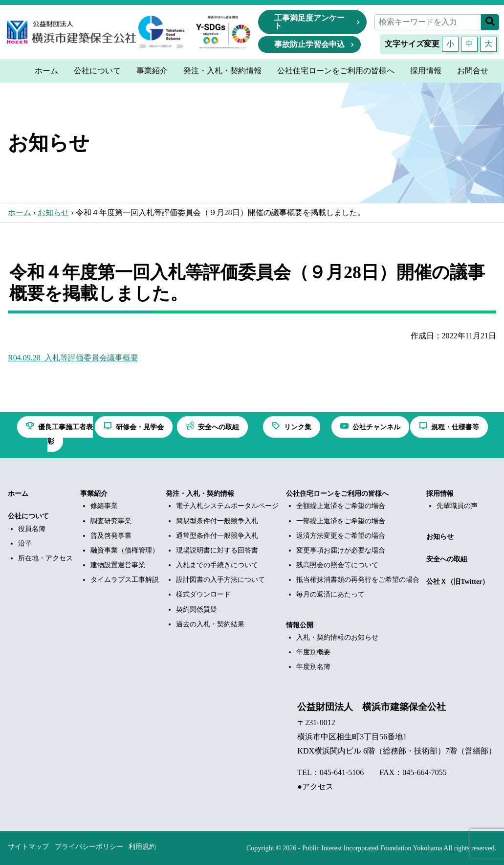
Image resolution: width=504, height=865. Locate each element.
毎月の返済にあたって (330, 594)
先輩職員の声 (457, 506)
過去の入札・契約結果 (210, 624)
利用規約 (142, 847)
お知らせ (53, 212)
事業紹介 (94, 494)
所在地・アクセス (45, 558)
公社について (28, 516)
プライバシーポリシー (89, 847)
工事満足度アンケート (309, 22)
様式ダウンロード (203, 594)
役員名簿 (32, 529)
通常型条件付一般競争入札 (217, 536)
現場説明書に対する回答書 (217, 550)
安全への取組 (447, 559)
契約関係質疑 (197, 610)
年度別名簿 (313, 667)
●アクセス (315, 787)
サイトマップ (28, 847)
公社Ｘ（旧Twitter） (458, 582)
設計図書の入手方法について (220, 580)
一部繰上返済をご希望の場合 (341, 521)
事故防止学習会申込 (309, 44)
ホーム (20, 212)
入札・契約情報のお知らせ (337, 637)
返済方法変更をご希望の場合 (341, 536)
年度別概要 (313, 652)
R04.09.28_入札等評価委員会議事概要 (73, 358)
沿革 (25, 543)
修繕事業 (104, 506)
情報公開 (300, 625)
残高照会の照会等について (337, 565)
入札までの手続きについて (217, 565)
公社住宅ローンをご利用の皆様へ (337, 494)
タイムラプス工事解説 (125, 580)
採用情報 (440, 494)
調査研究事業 (111, 521)
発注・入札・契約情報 (200, 494)
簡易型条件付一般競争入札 (217, 521)
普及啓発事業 (111, 536)
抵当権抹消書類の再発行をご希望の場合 (358, 580)
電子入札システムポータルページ (227, 506)
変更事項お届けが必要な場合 (341, 550)
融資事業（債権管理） (125, 550)
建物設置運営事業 (118, 565)
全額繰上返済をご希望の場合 (341, 506)
